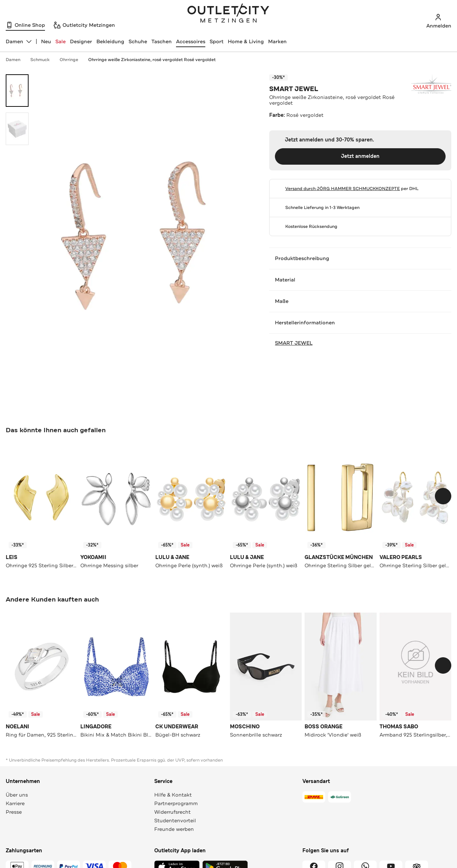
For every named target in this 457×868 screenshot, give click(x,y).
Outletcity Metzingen (228, 14)
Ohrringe (72, 60)
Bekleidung (110, 41)
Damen (17, 60)
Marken (277, 41)
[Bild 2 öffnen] (17, 129)
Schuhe (138, 41)
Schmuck (44, 60)
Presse (14, 812)
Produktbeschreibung (360, 258)
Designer (81, 41)
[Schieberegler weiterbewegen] (443, 496)
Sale (61, 41)
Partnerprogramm (176, 803)
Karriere (15, 803)
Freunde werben (174, 829)
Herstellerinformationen (360, 323)
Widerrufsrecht (172, 812)
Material (360, 280)
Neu (46, 41)
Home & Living (246, 41)
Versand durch (343, 189)
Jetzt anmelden (360, 156)
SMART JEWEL (294, 89)
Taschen (162, 41)
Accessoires (191, 41)
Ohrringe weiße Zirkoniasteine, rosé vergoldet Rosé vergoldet (152, 60)
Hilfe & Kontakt (173, 795)
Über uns (17, 795)
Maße (360, 301)
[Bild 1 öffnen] (17, 91)
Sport (217, 41)
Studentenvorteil (175, 820)
